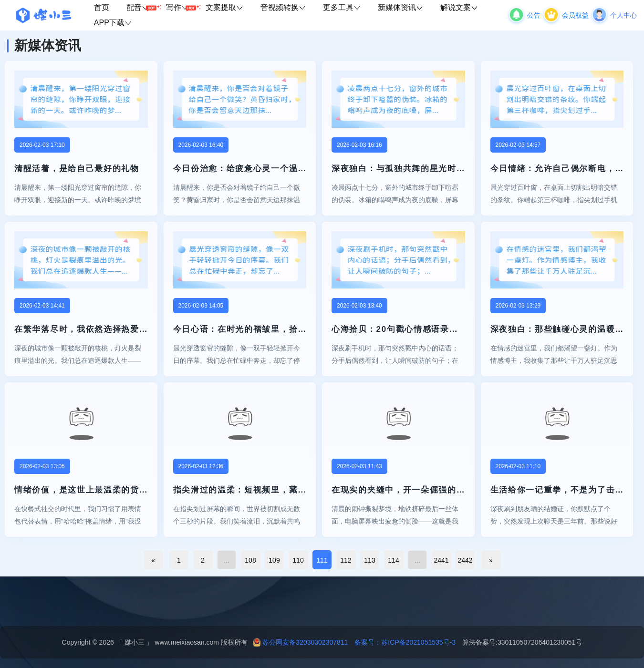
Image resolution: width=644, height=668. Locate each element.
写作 (182, 8)
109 (274, 560)
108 (250, 560)
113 (369, 560)
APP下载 (113, 23)
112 (346, 560)
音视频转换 (283, 7)
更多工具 (342, 7)
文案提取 (224, 7)
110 (298, 560)
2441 (441, 560)
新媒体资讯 (400, 7)
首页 (102, 7)
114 (393, 560)
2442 (465, 560)
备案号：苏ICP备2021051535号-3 (402, 642)
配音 (142, 8)
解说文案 (459, 7)
